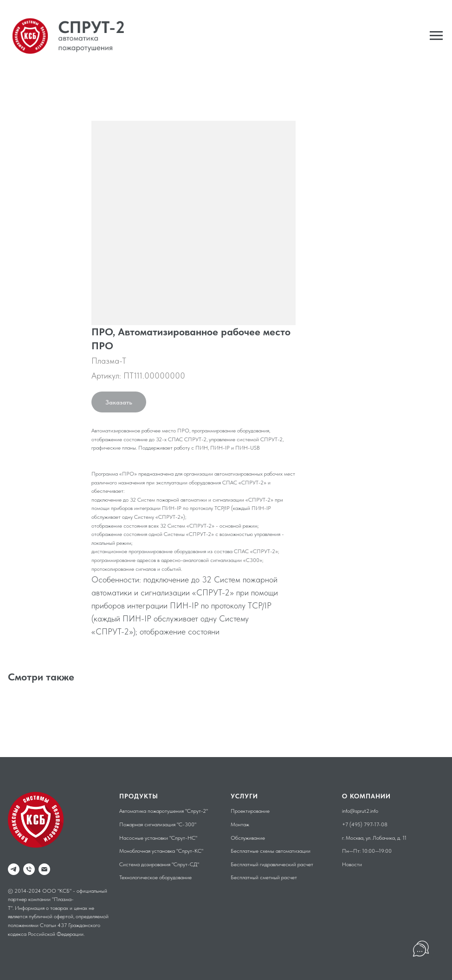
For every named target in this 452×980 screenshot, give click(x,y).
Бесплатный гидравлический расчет (272, 864)
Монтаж (240, 824)
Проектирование (250, 811)
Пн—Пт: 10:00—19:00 (367, 851)
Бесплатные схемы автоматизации (271, 851)
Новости (352, 864)
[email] (44, 869)
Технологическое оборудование (155, 877)
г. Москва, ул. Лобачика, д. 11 (374, 838)
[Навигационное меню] (436, 36)
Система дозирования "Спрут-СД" (159, 864)
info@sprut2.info (360, 811)
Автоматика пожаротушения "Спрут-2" (164, 811)
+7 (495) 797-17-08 (365, 824)
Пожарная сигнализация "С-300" (158, 824)
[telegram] (14, 869)
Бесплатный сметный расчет (264, 877)
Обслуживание (248, 838)
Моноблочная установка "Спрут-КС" (161, 851)
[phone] (29, 869)
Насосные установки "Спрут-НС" (158, 838)
